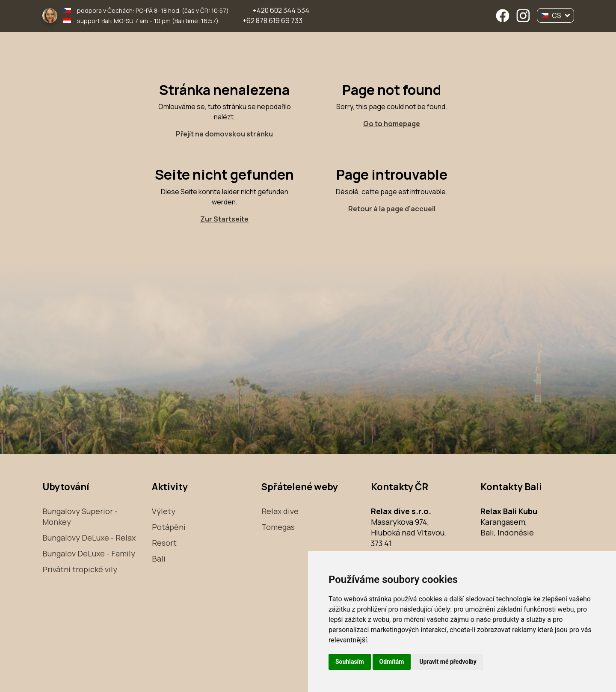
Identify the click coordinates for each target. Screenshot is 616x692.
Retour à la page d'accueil (392, 209)
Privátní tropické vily (80, 569)
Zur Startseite (224, 219)
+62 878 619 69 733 (272, 21)
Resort (164, 543)
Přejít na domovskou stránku (224, 134)
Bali (159, 559)
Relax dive (280, 511)
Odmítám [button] (392, 662)
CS (555, 15)
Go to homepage (392, 124)
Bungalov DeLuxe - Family (89, 553)
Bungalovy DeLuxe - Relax (89, 538)
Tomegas (278, 527)
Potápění (169, 527)
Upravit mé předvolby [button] (448, 662)
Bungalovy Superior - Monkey (80, 516)
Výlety (164, 511)
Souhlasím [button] (350, 662)
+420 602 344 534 (281, 10)
